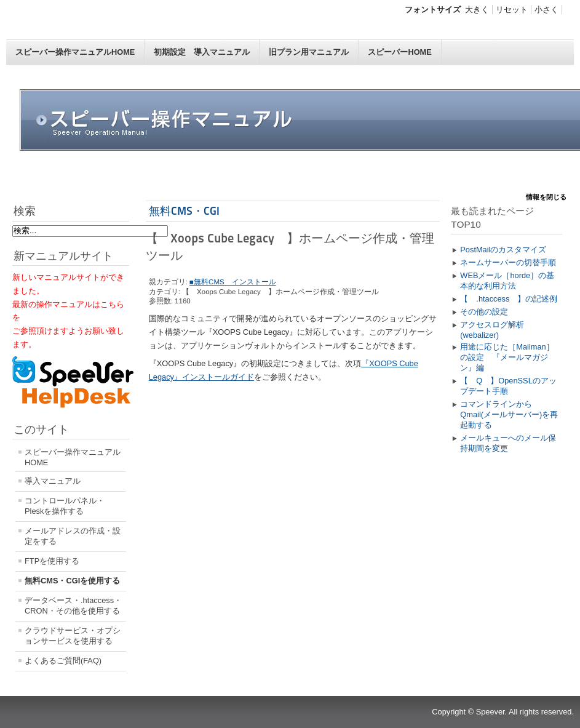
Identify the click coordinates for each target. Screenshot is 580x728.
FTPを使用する (52, 561)
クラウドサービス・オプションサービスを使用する (73, 636)
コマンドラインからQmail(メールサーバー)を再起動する (509, 414)
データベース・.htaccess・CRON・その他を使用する (73, 606)
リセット (512, 10)
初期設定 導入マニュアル (202, 52)
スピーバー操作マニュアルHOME (75, 52)
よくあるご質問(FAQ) (63, 661)
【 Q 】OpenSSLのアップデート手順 (508, 386)
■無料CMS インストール (233, 282)
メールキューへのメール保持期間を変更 (508, 443)
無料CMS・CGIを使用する (72, 581)
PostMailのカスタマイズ (503, 250)
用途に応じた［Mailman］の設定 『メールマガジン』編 (507, 357)
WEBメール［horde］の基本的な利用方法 (507, 281)
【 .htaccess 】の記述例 (509, 299)
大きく (477, 10)
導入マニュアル (53, 481)
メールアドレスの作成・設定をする (73, 536)
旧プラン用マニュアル (309, 52)
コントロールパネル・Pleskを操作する (65, 506)
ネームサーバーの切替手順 (508, 262)
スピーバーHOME (399, 52)
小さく (546, 10)
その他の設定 (484, 312)
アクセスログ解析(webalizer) (492, 330)
